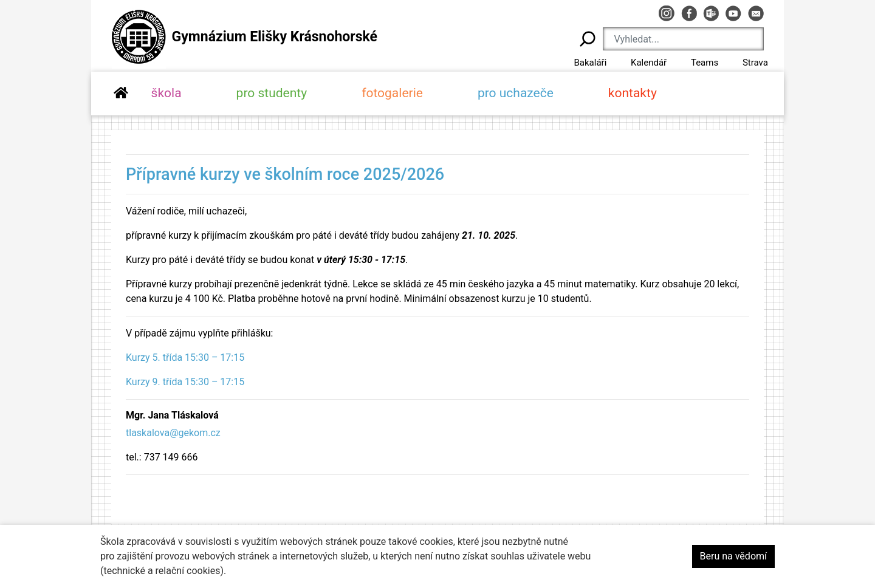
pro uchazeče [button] (516, 93)
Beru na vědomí (733, 556)
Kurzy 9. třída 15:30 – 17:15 (185, 382)
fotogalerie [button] (392, 93)
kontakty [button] (633, 93)
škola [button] (166, 93)
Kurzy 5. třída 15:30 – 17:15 (185, 357)
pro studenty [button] (272, 93)
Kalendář (649, 63)
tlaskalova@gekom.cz (173, 433)
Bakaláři (590, 63)
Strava (755, 63)
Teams (705, 63)
